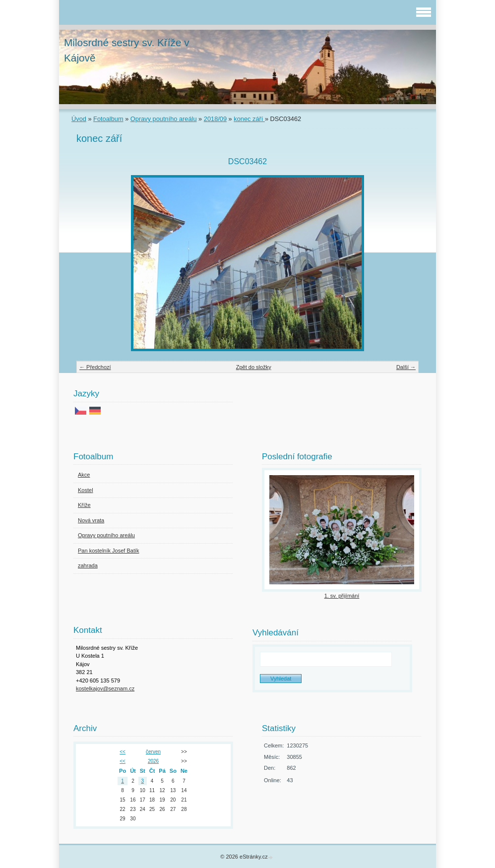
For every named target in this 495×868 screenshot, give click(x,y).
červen (153, 752)
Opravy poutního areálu (164, 119)
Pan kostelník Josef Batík (109, 551)
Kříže (84, 505)
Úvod (79, 119)
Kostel (86, 490)
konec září (249, 119)
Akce (84, 475)
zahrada (88, 565)
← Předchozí (95, 367)
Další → (406, 367)
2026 (153, 761)
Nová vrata (91, 520)
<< (123, 752)
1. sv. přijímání (342, 596)
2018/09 (215, 119)
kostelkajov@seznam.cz (105, 688)
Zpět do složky (254, 367)
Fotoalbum (108, 119)
